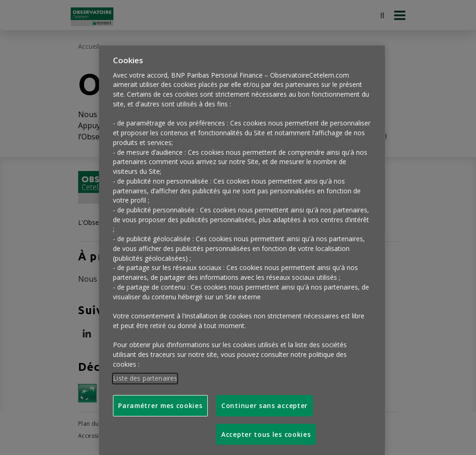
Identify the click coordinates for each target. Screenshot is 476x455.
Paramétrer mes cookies (160, 399)
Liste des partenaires (145, 372)
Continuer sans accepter (264, 399)
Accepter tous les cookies (266, 428)
